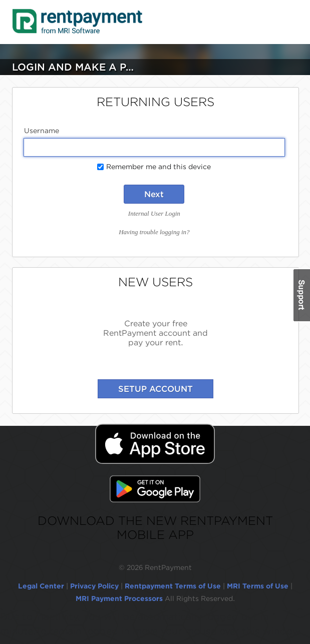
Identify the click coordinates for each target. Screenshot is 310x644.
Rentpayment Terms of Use (173, 586)
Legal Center (41, 586)
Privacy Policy (94, 586)
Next (154, 194)
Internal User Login (154, 213)
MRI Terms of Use (258, 586)
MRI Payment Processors (120, 598)
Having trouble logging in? (154, 232)
